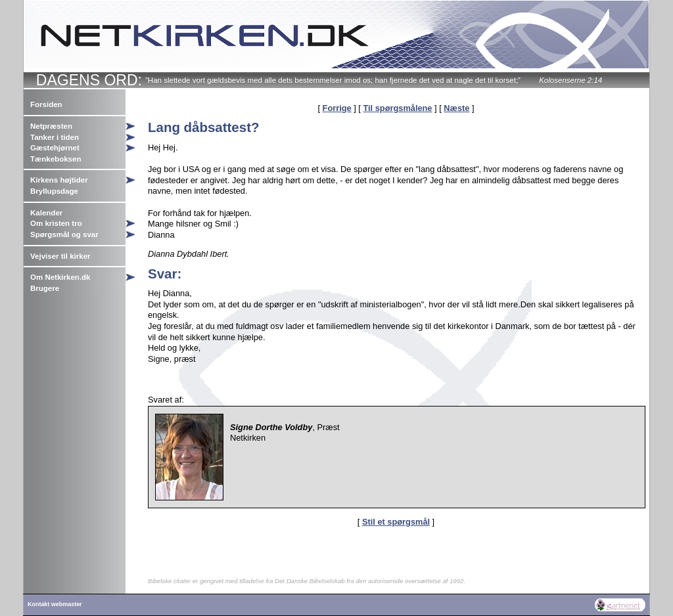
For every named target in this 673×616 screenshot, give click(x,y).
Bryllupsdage (54, 191)
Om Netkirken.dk (60, 277)
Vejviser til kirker (60, 256)
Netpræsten (51, 126)
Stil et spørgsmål (396, 522)
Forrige (337, 108)
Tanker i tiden (55, 137)
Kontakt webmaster (55, 604)
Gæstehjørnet (55, 148)
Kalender (46, 213)
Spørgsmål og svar (64, 234)
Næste (456, 108)
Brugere (45, 288)
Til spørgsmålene (397, 108)
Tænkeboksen (56, 159)
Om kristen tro (56, 223)
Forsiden (46, 104)
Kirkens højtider (59, 180)
